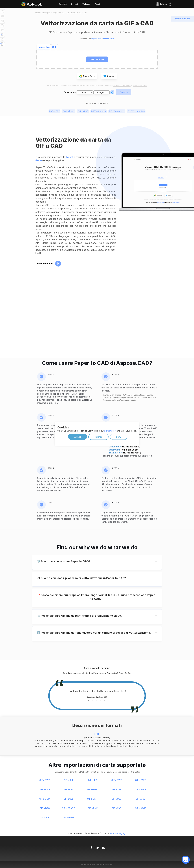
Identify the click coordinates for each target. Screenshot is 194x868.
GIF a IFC (93, 780)
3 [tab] (97, 701)
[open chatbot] (186, 860)
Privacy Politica (140, 86)
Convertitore (115, 447)
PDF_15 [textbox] (101, 92)
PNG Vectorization (136, 111)
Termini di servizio (122, 86)
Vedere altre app (182, 19)
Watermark (115, 450)
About (97, 4)
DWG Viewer (69, 111)
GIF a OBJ (45, 789)
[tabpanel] (97, 694)
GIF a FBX (69, 789)
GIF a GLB (69, 799)
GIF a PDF (45, 818)
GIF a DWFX (93, 789)
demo (39, 160)
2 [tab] (93, 701)
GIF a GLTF (93, 799)
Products (63, 4)
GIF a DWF (117, 780)
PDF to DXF (54, 111)
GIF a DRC (45, 808)
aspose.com (96, 39)
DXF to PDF (83, 111)
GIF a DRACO (69, 808)
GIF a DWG (45, 780)
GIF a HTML (69, 818)
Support (74, 4)
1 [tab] (89, 701)
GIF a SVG (117, 808)
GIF (97, 734)
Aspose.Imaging (117, 833)
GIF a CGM (45, 799)
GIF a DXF (69, 780)
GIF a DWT (141, 780)
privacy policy (110, 431)
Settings (98, 437)
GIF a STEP (140, 789)
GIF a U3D (117, 799)
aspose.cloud (109, 39)
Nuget (70, 157)
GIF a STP (117, 789)
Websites (86, 4)
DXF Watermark (99, 111)
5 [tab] (105, 701)
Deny (119, 437)
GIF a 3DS (140, 799)
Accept (77, 437)
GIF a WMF (140, 808)
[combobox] (85, 92)
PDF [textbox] (84, 92)
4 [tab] (101, 701)
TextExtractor (116, 453)
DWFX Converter (117, 111)
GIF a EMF (93, 808)
